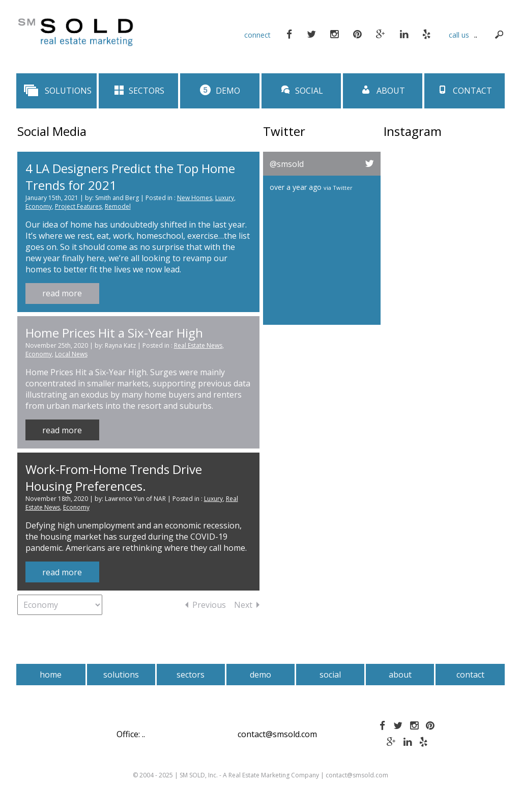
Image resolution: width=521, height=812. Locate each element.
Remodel (118, 206)
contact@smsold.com (277, 734)
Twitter (343, 188)
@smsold (287, 164)
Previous (206, 605)
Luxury (225, 198)
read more (62, 293)
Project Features (78, 206)
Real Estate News (198, 345)
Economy (39, 206)
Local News (71, 354)
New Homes (195, 198)
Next (247, 605)
